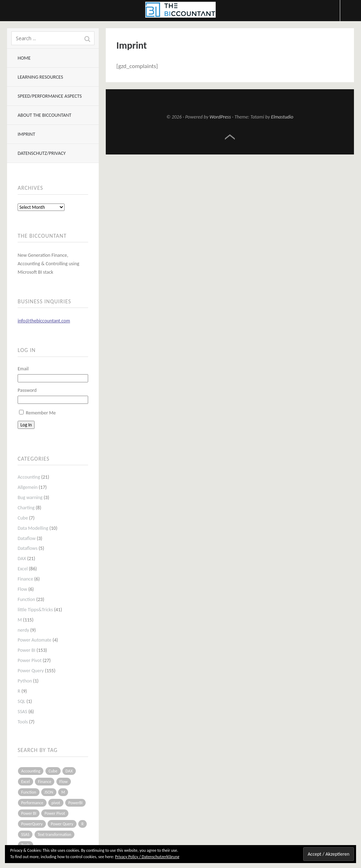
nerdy (23, 630)
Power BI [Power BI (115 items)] (29, 813)
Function (26, 599)
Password (27, 390)
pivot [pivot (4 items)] (56, 803)
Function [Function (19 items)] (29, 792)
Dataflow (27, 538)
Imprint (26, 134)
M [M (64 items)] (63, 792)
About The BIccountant (44, 115)
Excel (23, 569)
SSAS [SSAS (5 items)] (25, 834)
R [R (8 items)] (83, 824)
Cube (23, 518)
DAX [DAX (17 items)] (69, 771)
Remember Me (41, 413)
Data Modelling (33, 528)
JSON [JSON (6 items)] (49, 792)
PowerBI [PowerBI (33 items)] (75, 803)
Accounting (29, 477)
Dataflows (27, 548)
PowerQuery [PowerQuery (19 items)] (32, 824)
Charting (26, 508)
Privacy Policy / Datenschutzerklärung (147, 857)
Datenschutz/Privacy (42, 153)
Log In (26, 425)
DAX (22, 559)
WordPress (220, 117)
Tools (23, 722)
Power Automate (35, 640)
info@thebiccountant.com (44, 321)
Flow (22, 589)
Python (25, 681)
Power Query (31, 671)
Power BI (26, 650)
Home (24, 58)
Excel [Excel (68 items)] (26, 782)
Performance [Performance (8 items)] (32, 803)
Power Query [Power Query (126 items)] (62, 824)
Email (23, 369)
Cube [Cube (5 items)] (53, 771)
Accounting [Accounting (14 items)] (31, 771)
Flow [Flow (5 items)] (64, 782)
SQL (22, 701)
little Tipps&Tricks (35, 610)
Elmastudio (282, 117)
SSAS (22, 712)
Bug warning (30, 497)
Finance (25, 579)
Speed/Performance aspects (50, 96)
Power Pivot (30, 660)
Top (230, 137)
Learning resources (40, 77)
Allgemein (28, 487)
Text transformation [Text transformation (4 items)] (55, 834)
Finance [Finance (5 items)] (45, 782)
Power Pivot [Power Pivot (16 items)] (55, 813)
